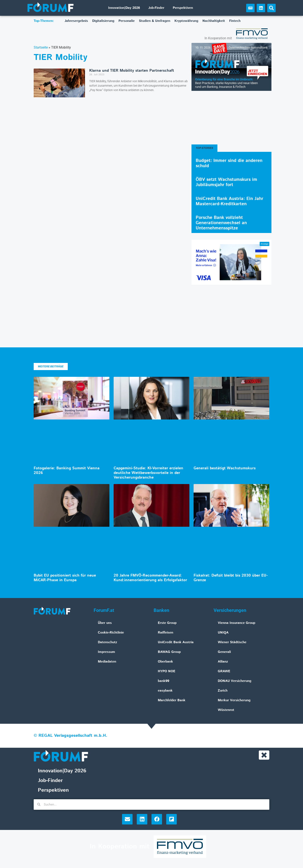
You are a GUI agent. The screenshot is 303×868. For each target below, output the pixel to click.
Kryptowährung (186, 21)
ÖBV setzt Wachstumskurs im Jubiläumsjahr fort (226, 182)
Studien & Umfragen (155, 21)
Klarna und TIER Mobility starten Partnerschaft (132, 71)
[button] (271, 8)
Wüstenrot (226, 710)
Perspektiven (183, 8)
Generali (224, 652)
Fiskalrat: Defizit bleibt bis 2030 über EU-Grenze (231, 578)
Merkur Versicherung (234, 700)
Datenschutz (108, 642)
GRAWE (224, 671)
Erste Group (167, 623)
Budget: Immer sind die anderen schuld (229, 163)
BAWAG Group (169, 652)
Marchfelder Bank (172, 700)
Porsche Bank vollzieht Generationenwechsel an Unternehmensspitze (221, 223)
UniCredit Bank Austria (176, 642)
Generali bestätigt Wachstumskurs (225, 468)
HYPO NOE (167, 671)
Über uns (105, 623)
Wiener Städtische (232, 642)
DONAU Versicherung (235, 681)
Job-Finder (156, 8)
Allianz (223, 662)
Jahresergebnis (76, 21)
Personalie (127, 21)
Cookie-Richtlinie (111, 633)
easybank (165, 691)
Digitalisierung (103, 21)
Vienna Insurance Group (237, 623)
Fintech (235, 21)
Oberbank (165, 662)
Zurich (223, 691)
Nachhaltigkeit (214, 21)
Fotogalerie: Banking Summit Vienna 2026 (67, 471)
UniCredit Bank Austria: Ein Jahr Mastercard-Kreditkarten (229, 201)
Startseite (41, 47)
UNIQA (223, 633)
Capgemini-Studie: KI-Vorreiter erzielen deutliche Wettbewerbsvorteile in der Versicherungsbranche (148, 473)
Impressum (106, 652)
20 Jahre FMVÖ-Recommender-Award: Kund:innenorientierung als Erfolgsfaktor (150, 578)
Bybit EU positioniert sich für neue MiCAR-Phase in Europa (65, 578)
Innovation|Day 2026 (124, 8)
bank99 (163, 681)
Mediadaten (107, 662)
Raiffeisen (165, 633)
